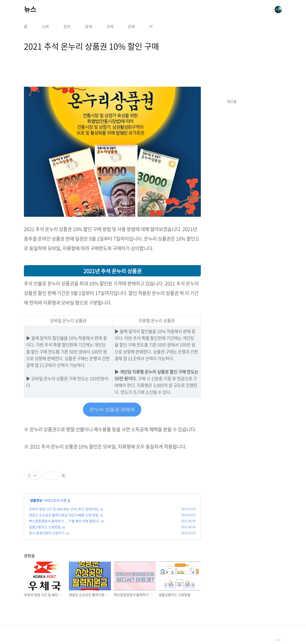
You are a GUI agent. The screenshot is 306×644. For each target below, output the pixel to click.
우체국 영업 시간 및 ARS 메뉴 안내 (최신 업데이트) (64, 509)
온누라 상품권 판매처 (112, 410)
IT (151, 26)
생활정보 (36, 500)
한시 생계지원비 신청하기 (47, 533)
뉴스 (30, 9)
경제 (88, 26)
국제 (110, 26)
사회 (45, 26)
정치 (67, 26)
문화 (131, 26)
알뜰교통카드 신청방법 (45, 527)
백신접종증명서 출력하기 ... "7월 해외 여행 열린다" (64, 521)
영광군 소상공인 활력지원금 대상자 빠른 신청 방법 (64, 515)
